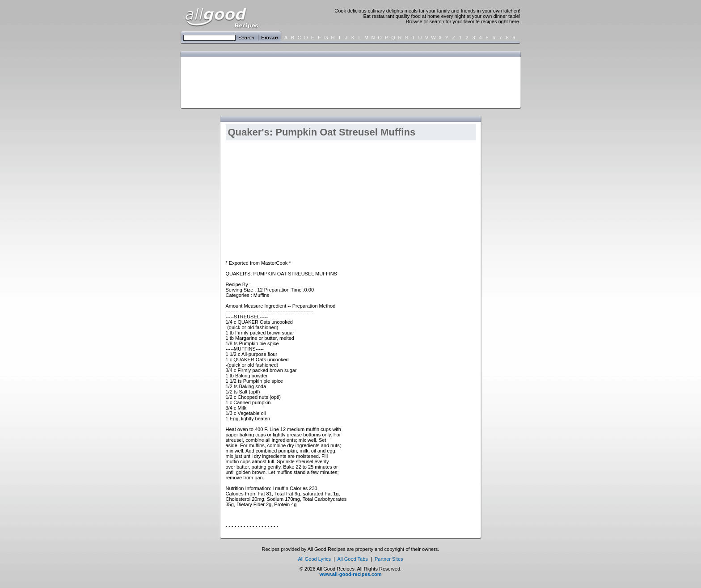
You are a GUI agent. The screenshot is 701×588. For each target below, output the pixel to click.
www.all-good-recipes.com (351, 574)
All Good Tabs (353, 559)
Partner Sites (389, 559)
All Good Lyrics (314, 559)
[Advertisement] (349, 82)
